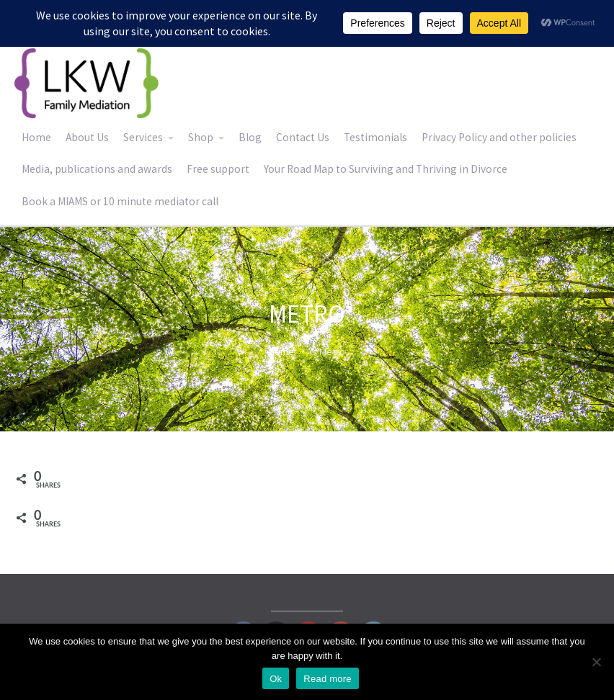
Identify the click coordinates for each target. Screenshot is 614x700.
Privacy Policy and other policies (499, 137)
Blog (250, 137)
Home (36, 137)
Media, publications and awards (97, 169)
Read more (328, 679)
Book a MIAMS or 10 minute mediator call (120, 201)
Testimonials (375, 137)
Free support (218, 169)
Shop (201, 137)
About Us (87, 137)
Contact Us (303, 137)
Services (143, 137)
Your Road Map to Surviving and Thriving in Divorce (386, 169)
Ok (276, 679)
